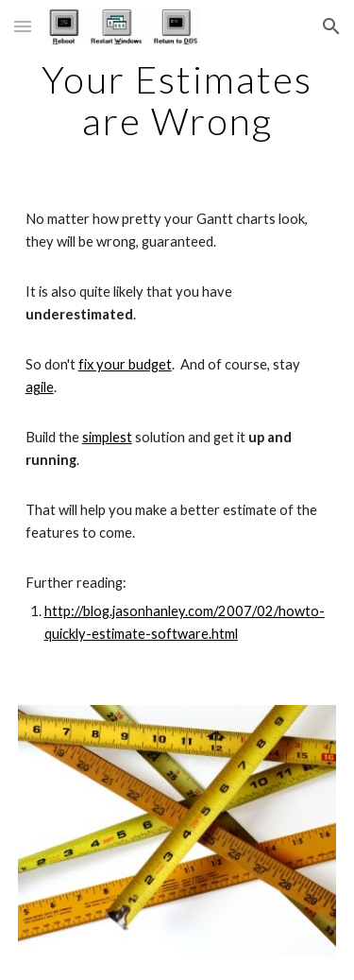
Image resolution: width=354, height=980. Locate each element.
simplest (107, 437)
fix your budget (125, 364)
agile (40, 387)
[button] (23, 26)
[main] (177, 100)
